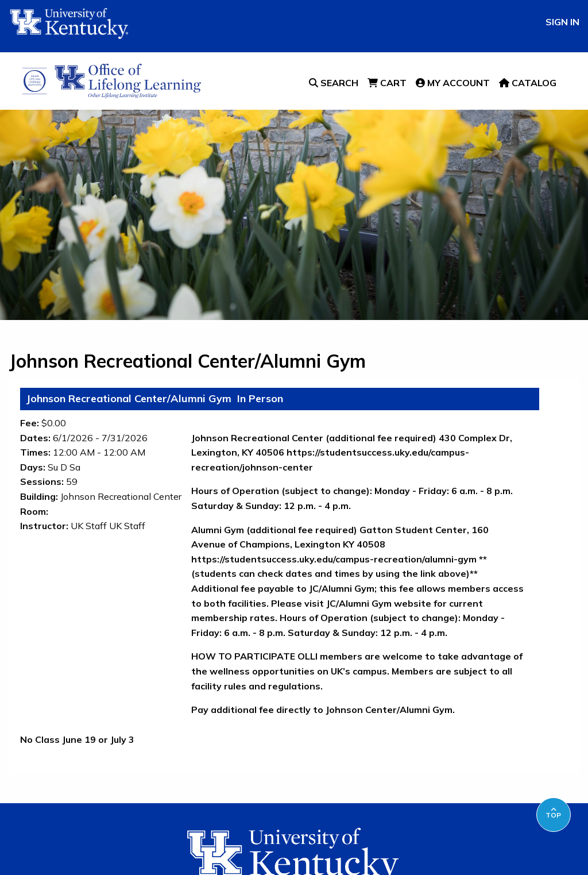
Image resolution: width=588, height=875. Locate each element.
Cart (387, 83)
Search (334, 83)
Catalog (528, 83)
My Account (453, 83)
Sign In (562, 22)
